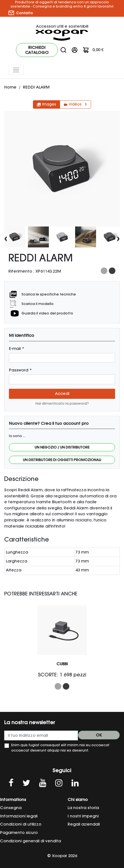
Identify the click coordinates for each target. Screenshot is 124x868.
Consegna (11, 808)
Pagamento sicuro (19, 833)
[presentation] (6, 238)
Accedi (62, 394)
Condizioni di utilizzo (21, 824)
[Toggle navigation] (16, 70)
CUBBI (62, 664)
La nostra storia (83, 808)
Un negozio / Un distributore (62, 447)
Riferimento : (21, 271)
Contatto (21, 13)
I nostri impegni (83, 816)
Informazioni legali (19, 816)
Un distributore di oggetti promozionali (62, 460)
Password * (20, 370)
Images (46, 104)
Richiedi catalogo (37, 50)
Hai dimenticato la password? (62, 403)
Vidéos (75, 104)
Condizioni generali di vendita (30, 841)
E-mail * (17, 349)
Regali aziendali (84, 824)
